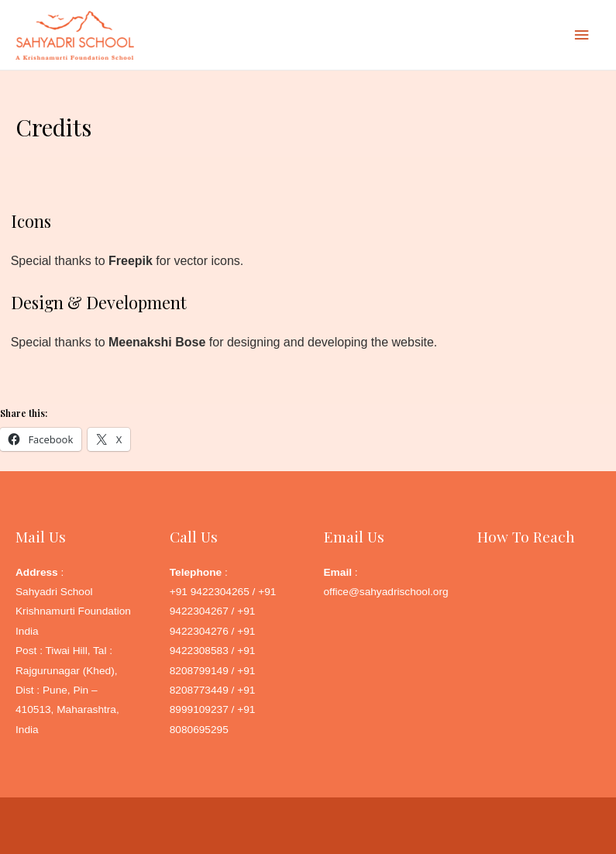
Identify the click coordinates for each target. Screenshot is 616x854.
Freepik (131, 261)
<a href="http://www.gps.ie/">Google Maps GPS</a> (539, 640)
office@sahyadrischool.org (386, 592)
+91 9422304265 (210, 592)
